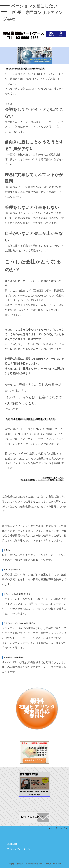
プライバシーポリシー (20, 849)
